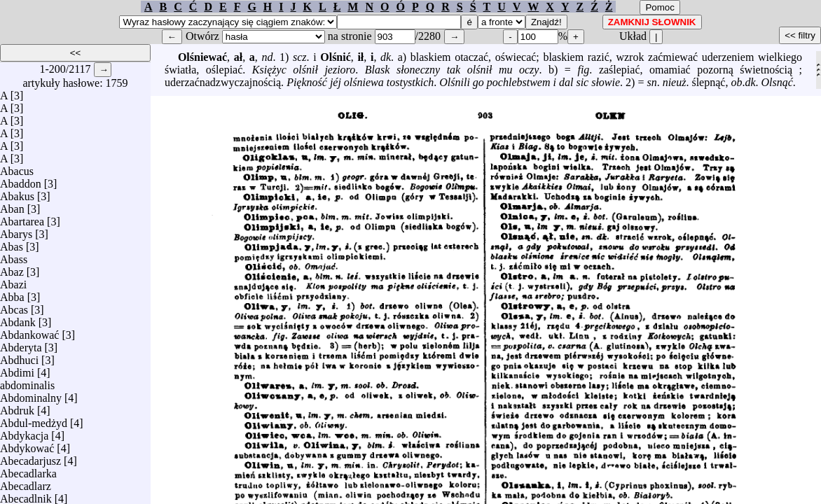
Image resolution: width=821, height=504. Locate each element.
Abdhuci (19, 357)
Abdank (18, 319)
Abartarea (22, 218)
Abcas (14, 306)
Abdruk (17, 407)
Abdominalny (31, 394)
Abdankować (29, 331)
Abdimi (17, 369)
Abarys (16, 231)
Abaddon (21, 180)
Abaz (12, 268)
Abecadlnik (26, 495)
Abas (12, 243)
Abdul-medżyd (34, 420)
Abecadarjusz (30, 457)
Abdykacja (24, 432)
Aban (12, 205)
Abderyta (21, 344)
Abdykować (27, 445)
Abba (12, 294)
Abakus (17, 193)
